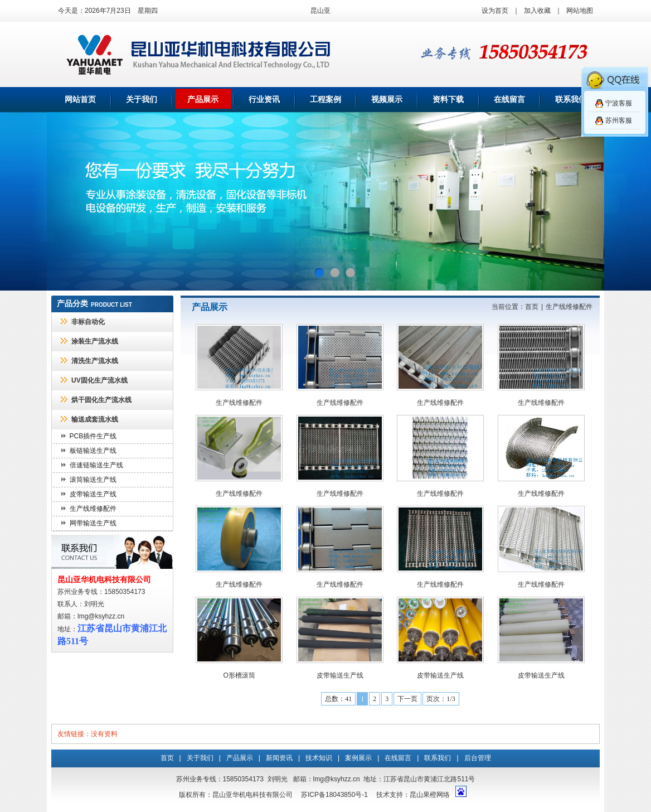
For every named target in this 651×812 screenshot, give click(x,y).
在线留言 (509, 100)
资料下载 (448, 100)
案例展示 (358, 758)
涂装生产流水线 (95, 341)
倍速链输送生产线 (96, 465)
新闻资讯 (279, 758)
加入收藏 (537, 11)
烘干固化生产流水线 (101, 400)
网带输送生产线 (93, 523)
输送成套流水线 (95, 419)
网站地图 (580, 11)
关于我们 (142, 100)
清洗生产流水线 (95, 361)
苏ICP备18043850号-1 (334, 795)
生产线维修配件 (93, 509)
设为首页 (495, 11)
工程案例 (325, 100)
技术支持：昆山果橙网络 (413, 795)
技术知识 (319, 758)
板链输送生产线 (93, 451)
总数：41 (338, 699)
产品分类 (72, 304)
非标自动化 (88, 322)
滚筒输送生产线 (93, 480)
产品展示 (203, 100)
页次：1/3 (441, 699)
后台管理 (478, 758)
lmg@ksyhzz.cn (101, 616)
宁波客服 (619, 103)
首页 (532, 307)
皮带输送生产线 (93, 494)
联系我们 (571, 100)
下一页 (407, 699)
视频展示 (387, 100)
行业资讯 (264, 100)
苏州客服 (619, 120)
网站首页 (80, 100)
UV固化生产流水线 (99, 380)
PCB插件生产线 (93, 436)
